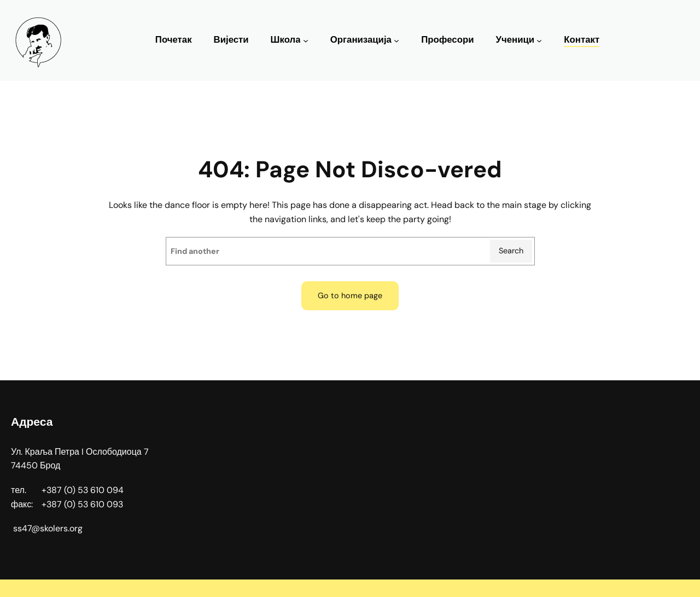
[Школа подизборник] (306, 40)
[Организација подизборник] (396, 40)
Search (511, 251)
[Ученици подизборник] (539, 40)
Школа (286, 40)
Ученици (515, 40)
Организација (361, 40)
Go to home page (350, 295)
